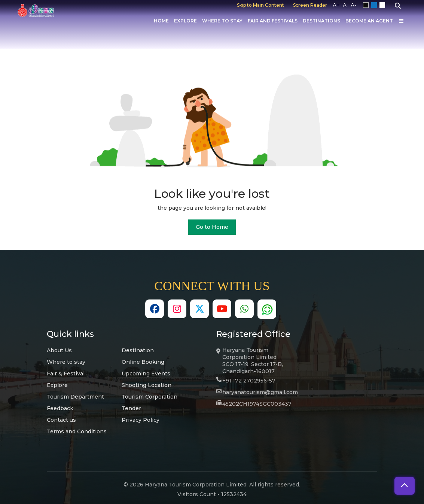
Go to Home (212, 227)
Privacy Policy (141, 420)
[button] (405, 486)
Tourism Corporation (150, 397)
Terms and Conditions (77, 431)
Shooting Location (147, 385)
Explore (185, 21)
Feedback (60, 408)
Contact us (61, 420)
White (384, 5)
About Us (59, 350)
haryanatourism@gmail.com (260, 392)
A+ (336, 5)
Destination (138, 350)
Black (367, 5)
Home (161, 21)
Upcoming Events (146, 374)
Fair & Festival (66, 374)
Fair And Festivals (273, 21)
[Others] (401, 21)
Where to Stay (222, 21)
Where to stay (66, 362)
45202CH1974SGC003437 (257, 404)
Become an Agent (369, 21)
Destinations (321, 21)
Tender (131, 408)
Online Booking (143, 362)
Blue (375, 5)
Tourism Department (75, 397)
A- (353, 5)
